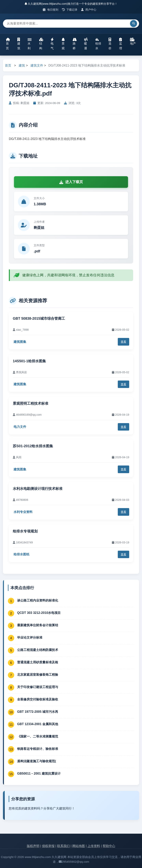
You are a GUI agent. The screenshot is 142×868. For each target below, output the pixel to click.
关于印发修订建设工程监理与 (38, 687)
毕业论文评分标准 (30, 638)
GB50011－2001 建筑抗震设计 (39, 774)
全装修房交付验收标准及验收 (38, 699)
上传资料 (94, 846)
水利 (30, 44)
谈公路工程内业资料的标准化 (38, 600)
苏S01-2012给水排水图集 (33, 446)
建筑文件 (37, 65)
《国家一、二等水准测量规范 (38, 736)
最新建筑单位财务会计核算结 (38, 625)
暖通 (86, 44)
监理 (121, 44)
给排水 (98, 44)
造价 (110, 44)
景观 (63, 44)
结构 (41, 44)
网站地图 (79, 846)
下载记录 (70, 10)
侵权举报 (48, 846)
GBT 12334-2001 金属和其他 (38, 724)
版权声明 (33, 846)
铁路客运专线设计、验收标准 (38, 749)
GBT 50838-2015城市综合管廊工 (39, 319)
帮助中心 (109, 846)
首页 (8, 44)
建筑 (19, 44)
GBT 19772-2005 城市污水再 (38, 712)
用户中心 (89, 10)
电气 (52, 44)
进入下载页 (71, 182)
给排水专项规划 (25, 531)
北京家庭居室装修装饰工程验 (38, 675)
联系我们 (63, 846)
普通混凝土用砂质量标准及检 (38, 662)
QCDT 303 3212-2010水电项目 (39, 613)
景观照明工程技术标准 (31, 403)
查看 (123, 342)
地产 (133, 41)
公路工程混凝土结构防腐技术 (38, 650)
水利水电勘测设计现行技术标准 (38, 489)
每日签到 (51, 10)
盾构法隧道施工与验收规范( (37, 761)
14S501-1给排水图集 (29, 361)
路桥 (75, 44)
